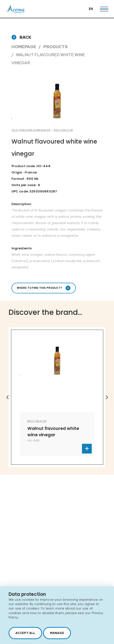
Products (56, 47)
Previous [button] (7, 397)
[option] (57, 397)
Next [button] (107, 397)
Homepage (24, 47)
